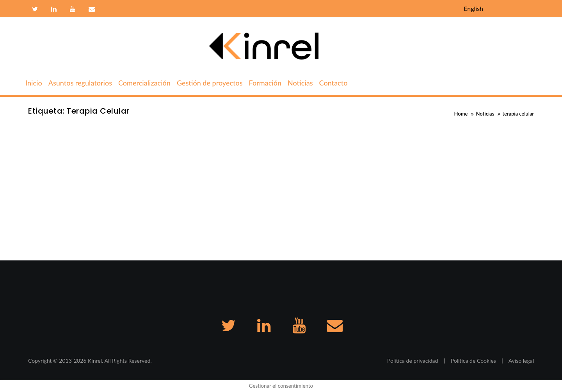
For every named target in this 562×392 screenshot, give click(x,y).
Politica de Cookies (473, 361)
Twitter (35, 9)
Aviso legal (521, 361)
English (473, 8)
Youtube (73, 9)
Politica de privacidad (413, 361)
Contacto (91, 9)
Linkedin (54, 9)
